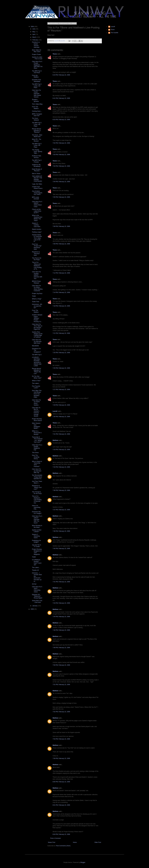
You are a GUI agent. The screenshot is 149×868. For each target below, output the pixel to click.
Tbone (55, 54)
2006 (32, 27)
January (35, 606)
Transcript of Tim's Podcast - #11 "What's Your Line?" (37, 440)
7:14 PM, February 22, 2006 (61, 292)
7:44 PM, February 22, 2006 (61, 617)
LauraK (55, 411)
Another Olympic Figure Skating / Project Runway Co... (37, 318)
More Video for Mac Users (37, 51)
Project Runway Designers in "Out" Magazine (37, 552)
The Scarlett (114, 33)
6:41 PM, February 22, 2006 (61, 98)
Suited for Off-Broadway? (36, 166)
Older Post (98, 842)
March (35, 37)
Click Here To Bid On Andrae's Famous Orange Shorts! (36, 412)
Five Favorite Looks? (36, 387)
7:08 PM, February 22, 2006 (61, 226)
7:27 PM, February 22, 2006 (61, 390)
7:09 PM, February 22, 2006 (61, 244)
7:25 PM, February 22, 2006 (61, 353)
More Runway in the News (37, 526)
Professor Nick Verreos (37, 157)
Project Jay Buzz (37, 293)
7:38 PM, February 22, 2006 (61, 531)
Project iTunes (36, 54)
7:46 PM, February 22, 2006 (61, 630)
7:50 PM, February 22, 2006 (61, 665)
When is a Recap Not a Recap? (37, 433)
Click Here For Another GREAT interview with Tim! (37, 275)
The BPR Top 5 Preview (37, 161)
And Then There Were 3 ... (37, 482)
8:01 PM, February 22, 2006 (61, 805)
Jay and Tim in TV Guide (36, 546)
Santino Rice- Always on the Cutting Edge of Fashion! (37, 335)
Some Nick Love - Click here (37, 601)
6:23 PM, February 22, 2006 (61, 75)
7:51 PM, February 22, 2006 (61, 685)
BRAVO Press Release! (36, 282)
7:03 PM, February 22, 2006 (61, 155)
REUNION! (35, 346)
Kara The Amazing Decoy (36, 457)
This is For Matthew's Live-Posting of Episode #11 (37, 500)
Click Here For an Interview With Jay (37, 471)
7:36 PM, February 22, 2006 (61, 490)
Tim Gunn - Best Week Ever (37, 136)
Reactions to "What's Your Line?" (37, 487)
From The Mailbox (35, 108)
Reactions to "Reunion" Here (36, 254)
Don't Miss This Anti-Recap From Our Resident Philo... (37, 394)
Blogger (83, 862)
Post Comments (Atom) (63, 846)
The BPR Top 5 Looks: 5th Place (37, 145)
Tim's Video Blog (37, 104)
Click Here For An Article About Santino (36, 403)
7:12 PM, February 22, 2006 (61, 273)
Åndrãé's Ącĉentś (35, 100)
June (34, 29)
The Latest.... (36, 383)
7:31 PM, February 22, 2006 (61, 434)
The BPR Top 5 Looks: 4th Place (37, 124)
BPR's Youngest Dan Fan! (37, 115)
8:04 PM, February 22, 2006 (61, 834)
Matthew (55, 440)
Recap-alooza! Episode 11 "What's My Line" (36, 371)
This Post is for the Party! (37, 259)
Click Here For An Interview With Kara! (37, 341)
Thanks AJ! (35, 570)
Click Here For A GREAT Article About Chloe (37, 204)
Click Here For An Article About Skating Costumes (37, 288)
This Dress (35, 453)
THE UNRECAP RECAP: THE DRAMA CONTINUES (37, 179)
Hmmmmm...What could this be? (37, 306)
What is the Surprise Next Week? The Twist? (37, 218)
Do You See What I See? (37, 377)
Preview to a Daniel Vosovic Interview (36, 45)
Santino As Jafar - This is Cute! (37, 58)
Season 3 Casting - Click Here (36, 225)
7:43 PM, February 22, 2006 (61, 603)
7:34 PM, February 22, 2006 (61, 467)
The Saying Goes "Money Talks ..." (37, 151)
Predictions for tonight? (36, 541)
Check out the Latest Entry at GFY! (37, 211)
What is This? (36, 381)
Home (75, 842)
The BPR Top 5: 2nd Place (37, 72)
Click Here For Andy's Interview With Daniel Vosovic (36, 94)
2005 (32, 609)
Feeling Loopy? (37, 232)
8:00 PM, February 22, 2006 (61, 782)
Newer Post (52, 842)
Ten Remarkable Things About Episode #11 (37, 477)
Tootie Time (36, 302)
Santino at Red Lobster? (37, 531)
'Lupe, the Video (37, 184)
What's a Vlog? (37, 299)
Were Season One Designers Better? (36, 426)
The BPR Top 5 (37, 355)
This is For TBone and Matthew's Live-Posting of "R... (37, 266)
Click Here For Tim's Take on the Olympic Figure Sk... (37, 327)
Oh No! (34, 584)
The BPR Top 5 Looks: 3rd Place (37, 86)
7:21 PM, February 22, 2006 (61, 333)
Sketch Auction (37, 229)
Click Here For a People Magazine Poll (37, 447)
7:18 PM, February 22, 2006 (61, 306)
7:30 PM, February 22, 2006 (61, 417)
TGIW (34, 296)
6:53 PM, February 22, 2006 (61, 120)
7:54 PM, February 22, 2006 (61, 739)
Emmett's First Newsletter (36, 81)
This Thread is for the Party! (37, 493)
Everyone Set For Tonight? (37, 513)
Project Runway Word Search (37, 420)
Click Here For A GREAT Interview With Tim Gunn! (37, 519)
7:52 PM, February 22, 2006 (61, 712)
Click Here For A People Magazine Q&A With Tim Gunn (37, 65)
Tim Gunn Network (35, 119)
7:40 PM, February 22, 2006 (61, 549)
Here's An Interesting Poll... (36, 507)
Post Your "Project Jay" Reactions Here (37, 247)
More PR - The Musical (37, 140)
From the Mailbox (35, 76)
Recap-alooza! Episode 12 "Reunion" (36, 130)
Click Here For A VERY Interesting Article (37, 589)
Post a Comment (55, 838)
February (35, 40)
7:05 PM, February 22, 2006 (61, 197)
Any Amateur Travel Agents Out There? (37, 193)
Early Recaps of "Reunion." (37, 170)
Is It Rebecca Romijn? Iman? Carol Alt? (37, 562)
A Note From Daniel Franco (37, 188)
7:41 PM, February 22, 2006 (61, 582)
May (34, 32)
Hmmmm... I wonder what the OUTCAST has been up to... (37, 577)
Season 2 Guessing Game (36, 536)
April (34, 34)
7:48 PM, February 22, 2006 (61, 648)
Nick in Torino (36, 174)
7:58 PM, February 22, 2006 (61, 758)
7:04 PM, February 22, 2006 (61, 182)
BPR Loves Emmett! (36, 198)
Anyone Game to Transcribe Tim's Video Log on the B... (37, 238)
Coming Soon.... (37, 111)
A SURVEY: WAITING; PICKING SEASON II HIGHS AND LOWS (37, 362)
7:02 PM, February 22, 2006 (61, 143)
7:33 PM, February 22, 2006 (61, 450)
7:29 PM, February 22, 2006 (61, 405)
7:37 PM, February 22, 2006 (61, 510)
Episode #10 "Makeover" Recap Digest (37, 596)
